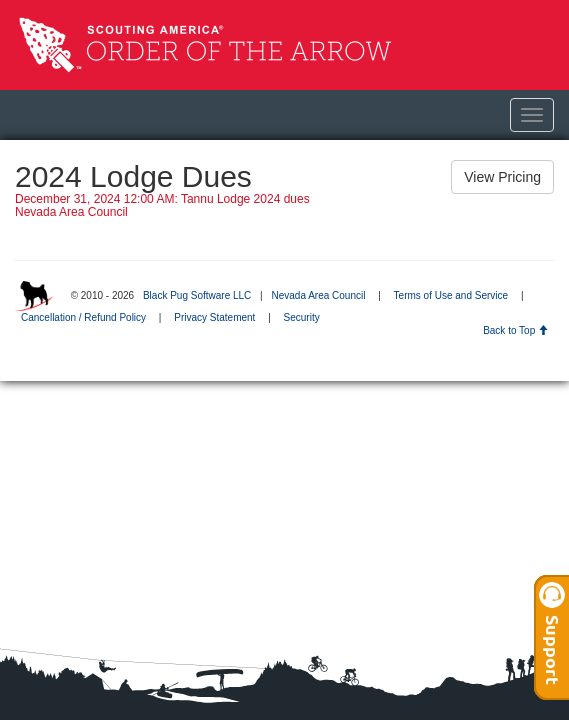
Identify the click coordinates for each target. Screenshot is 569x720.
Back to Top (515, 330)
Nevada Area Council (318, 295)
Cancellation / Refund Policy (83, 317)
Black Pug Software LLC (197, 295)
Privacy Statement (214, 317)
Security (302, 317)
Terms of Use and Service (451, 295)
